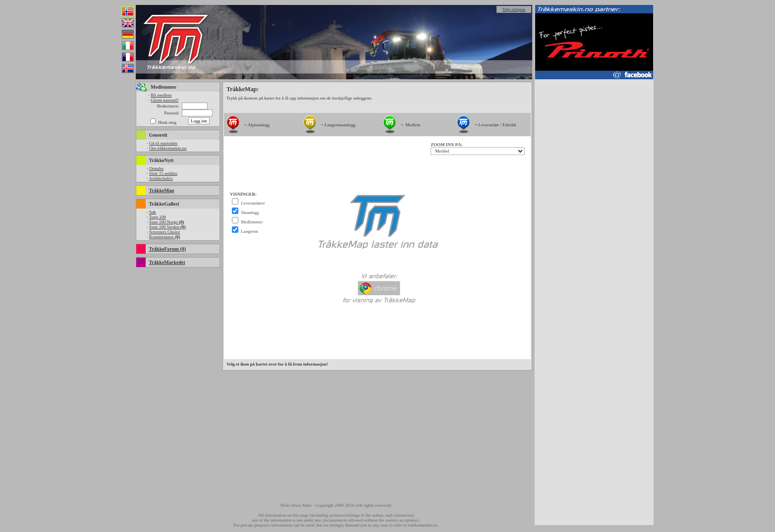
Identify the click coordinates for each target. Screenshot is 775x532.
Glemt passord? (165, 100)
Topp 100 (158, 217)
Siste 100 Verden (167, 227)
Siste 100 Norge (167, 222)
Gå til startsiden (163, 143)
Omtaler (157, 168)
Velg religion (514, 9)
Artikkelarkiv (161, 178)
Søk (153, 212)
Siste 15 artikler (163, 173)
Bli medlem (161, 95)
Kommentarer (165, 237)
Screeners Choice (165, 232)
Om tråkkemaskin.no (168, 148)
